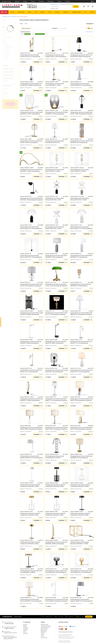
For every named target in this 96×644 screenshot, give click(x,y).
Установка (41, 1)
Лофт (6, 51)
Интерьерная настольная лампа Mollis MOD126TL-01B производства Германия (32, 199)
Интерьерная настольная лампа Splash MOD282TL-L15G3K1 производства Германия (32, 113)
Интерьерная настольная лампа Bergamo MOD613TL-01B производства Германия (81, 600)
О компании (27, 622)
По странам (25, 627)
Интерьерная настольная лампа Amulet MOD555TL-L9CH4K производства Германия (55, 457)
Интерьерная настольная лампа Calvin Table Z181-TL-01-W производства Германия (81, 371)
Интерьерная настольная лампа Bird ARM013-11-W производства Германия (56, 400)
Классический (8, 49)
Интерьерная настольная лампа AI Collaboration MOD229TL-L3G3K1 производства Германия (30, 514)
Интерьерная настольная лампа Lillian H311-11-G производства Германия (56, 314)
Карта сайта (26, 633)
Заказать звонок (18, 617)
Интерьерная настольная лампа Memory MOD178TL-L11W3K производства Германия (55, 228)
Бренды (59, 1)
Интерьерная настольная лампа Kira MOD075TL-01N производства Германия (81, 285)
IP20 (6, 81)
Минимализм (8, 54)
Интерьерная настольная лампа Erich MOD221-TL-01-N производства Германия (81, 342)
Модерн (7, 56)
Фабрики (25, 626)
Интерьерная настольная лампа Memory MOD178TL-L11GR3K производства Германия (80, 199)
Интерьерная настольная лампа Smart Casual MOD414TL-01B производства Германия (56, 571)
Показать (10, 104)
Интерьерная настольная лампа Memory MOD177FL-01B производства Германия (31, 256)
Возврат (25, 1)
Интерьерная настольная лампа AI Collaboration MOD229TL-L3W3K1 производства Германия (80, 486)
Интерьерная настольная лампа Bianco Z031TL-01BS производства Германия (82, 428)
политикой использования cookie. (66, 638)
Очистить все (89, 32)
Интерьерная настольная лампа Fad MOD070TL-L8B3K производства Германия (56, 342)
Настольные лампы (40, 34)
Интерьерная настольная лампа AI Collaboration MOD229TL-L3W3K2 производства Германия (30, 486)
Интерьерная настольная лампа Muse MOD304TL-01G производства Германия (81, 256)
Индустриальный (9, 47)
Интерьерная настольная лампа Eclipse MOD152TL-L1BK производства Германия (57, 371)
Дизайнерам (51, 1)
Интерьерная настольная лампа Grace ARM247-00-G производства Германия (81, 314)
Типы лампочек (44, 638)
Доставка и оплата (7, 1)
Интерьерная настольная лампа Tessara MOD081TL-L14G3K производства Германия (55, 84)
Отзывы (33, 1)
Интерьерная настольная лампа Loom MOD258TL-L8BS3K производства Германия (56, 543)
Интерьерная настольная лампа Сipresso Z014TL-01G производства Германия (30, 56)
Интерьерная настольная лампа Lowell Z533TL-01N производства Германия (31, 285)
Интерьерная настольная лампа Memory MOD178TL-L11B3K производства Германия (55, 199)
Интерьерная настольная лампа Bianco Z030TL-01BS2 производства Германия (32, 428)
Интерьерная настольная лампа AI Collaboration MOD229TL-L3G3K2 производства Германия (30, 543)
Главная (4, 16)
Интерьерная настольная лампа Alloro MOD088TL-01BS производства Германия (81, 457)
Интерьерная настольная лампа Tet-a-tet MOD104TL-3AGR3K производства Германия (31, 84)
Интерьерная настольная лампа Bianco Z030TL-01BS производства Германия (82, 400)
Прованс (7, 58)
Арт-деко (7, 45)
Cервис (43, 622)
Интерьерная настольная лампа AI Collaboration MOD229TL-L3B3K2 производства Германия (80, 514)
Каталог (4, 12)
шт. (79, 617)
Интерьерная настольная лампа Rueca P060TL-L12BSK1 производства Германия (31, 142)
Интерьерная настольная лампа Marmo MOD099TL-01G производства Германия (31, 600)
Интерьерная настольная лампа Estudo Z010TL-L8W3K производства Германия (57, 600)
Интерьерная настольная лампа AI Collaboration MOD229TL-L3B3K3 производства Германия (55, 486)
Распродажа (26, 629)
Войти (92, 1)
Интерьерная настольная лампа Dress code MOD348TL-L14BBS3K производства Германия (31, 571)
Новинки (25, 630)
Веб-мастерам (44, 630)
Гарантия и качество (45, 627)
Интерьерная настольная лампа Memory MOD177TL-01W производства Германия (81, 228)
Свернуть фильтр (26, 28)
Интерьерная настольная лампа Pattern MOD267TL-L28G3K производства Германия (55, 170)
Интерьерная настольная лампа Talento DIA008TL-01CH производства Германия (81, 84)
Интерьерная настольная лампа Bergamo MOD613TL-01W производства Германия (32, 457)
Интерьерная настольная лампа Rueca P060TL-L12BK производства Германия (81, 113)
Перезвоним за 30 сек (55, 4)
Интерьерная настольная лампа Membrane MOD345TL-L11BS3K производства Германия (80, 543)
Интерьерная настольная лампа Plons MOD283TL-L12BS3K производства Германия (31, 170)
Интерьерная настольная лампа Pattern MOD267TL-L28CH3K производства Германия (80, 170)
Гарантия (17, 1)
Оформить (89, 617)
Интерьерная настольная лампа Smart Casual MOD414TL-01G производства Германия (81, 571)
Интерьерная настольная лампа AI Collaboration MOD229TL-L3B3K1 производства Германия (55, 514)
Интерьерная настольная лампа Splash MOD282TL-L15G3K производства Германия (57, 113)
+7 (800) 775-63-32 (36, 6)
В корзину (38, 62)
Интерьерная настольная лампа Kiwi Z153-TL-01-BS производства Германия (56, 285)
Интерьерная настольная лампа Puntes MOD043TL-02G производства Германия (82, 142)
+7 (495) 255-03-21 (36, 8)
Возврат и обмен (44, 629)
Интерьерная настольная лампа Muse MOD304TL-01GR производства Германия (56, 256)
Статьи (42, 636)
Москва (35, 4)
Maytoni (7, 88)
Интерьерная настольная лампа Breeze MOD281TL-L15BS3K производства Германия (32, 400)
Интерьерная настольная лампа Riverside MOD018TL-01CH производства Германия (55, 142)
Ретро (6, 60)
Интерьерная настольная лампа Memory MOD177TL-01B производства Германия (31, 228)
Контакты (68, 1)
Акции (24, 632)
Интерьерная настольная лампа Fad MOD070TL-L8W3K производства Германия (31, 342)
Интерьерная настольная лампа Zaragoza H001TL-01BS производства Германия (56, 56)
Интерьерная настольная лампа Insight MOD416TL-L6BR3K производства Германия (32, 314)
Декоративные (8, 37)
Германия (14, 16)
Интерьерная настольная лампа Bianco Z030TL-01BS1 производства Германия (57, 428)
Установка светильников (46, 626)
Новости (43, 635)
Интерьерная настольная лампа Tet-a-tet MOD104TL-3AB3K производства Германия (81, 56)
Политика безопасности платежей (65, 632)
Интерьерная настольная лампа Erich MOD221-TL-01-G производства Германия (31, 371)
